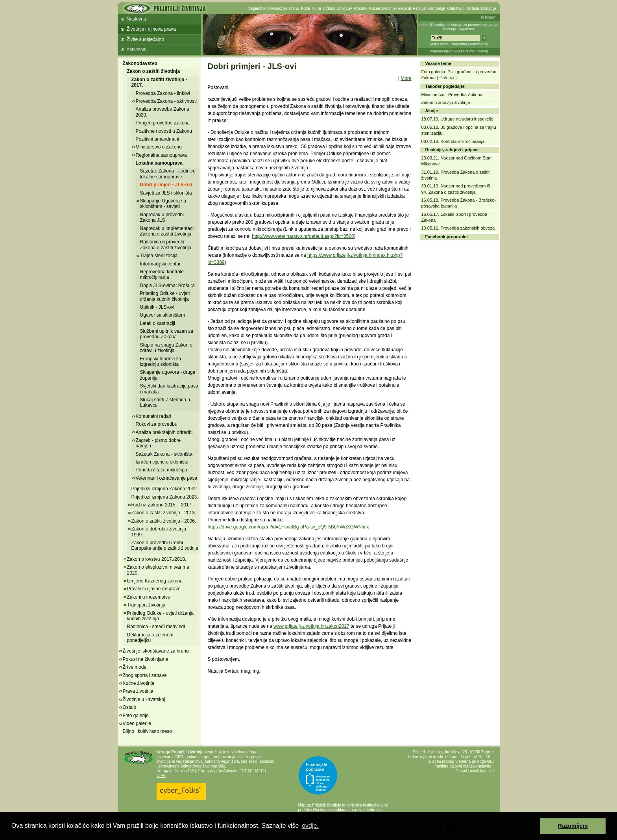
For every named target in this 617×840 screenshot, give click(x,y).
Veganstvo (258, 8)
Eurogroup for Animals (218, 771)
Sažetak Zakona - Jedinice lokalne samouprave (168, 174)
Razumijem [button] (573, 826)
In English (489, 17)
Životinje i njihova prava (151, 29)
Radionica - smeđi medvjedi (156, 627)
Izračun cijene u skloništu (162, 462)
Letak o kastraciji (158, 323)
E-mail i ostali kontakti (475, 771)
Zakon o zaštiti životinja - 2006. (164, 521)
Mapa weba (439, 44)
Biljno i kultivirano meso (147, 731)
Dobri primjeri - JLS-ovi (166, 185)
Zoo (340, 8)
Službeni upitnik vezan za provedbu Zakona (167, 334)
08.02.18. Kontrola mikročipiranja (453, 141)
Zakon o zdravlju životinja (446, 102)
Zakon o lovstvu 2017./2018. (157, 559)
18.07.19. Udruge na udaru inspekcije (457, 119)
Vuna (317, 8)
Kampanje (436, 8)
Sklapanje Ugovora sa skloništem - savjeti (163, 204)
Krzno (294, 8)
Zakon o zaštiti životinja (154, 71)
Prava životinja (138, 691)
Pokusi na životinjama (146, 659)
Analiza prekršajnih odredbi (164, 432)
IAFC (260, 771)
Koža (306, 8)
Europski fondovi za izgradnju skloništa (161, 362)
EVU (192, 771)
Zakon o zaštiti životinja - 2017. (159, 82)
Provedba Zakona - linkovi (163, 93)
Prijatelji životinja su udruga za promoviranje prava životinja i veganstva (459, 27)
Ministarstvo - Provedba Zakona (452, 95)
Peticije (419, 8)
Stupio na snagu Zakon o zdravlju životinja (166, 348)
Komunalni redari (154, 416)
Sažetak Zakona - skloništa (164, 454)
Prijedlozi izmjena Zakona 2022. (165, 489)
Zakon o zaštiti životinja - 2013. (164, 513)
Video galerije (137, 723)
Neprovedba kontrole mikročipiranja (162, 274)
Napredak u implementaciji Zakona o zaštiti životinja (168, 231)
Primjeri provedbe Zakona (163, 123)
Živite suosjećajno (145, 39)
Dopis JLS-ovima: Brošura (167, 286)
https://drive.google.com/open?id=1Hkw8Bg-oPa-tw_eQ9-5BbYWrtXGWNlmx (288, 527)
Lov (349, 8)
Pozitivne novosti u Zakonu (164, 131)
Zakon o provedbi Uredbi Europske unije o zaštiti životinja (165, 545)
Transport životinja (146, 605)
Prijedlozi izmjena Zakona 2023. (165, 497)
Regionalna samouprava (161, 155)
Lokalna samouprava (159, 163)
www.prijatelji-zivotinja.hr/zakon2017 (311, 626)
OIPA (161, 776)
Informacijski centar (160, 264)
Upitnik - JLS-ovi (157, 307)
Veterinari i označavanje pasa (167, 478)
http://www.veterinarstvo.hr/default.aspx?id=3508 (303, 236)
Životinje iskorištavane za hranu (156, 651)
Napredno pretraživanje (470, 44)
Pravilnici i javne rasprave (154, 589)
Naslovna (137, 19)
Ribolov (361, 8)
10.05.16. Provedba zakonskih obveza (458, 228)
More (406, 78)
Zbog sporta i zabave (145, 675)
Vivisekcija (278, 8)
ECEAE (246, 771)
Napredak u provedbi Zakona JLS (162, 217)
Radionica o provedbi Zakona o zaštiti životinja (166, 245)
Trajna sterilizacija (159, 256)
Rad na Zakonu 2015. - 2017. (162, 505)
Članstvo (455, 8)
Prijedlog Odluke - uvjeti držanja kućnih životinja (165, 296)
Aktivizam (137, 50)
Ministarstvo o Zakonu (159, 147)
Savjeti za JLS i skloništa (166, 193)
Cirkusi (329, 8)
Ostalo (130, 707)
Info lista (472, 8)
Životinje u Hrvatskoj (144, 699)
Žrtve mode (135, 667)
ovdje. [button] (310, 826)
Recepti (404, 8)
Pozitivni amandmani (158, 139)
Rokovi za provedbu (157, 424)
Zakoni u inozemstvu (149, 597)
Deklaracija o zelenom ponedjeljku (150, 638)
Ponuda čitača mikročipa (162, 470)
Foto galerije (136, 716)
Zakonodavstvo (140, 63)
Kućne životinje (382, 8)
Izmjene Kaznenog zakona (155, 581)
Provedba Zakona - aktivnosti (166, 101)
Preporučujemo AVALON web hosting (459, 51)
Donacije (489, 8)
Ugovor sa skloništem (163, 315)
